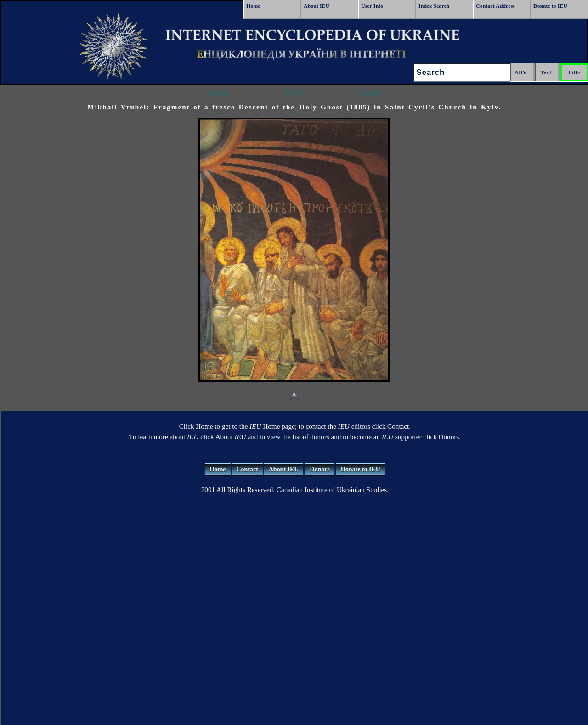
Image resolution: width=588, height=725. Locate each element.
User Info (372, 6)
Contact (247, 469)
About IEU (317, 6)
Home (253, 6)
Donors (320, 469)
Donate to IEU (550, 6)
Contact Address (495, 6)
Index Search (434, 6)
